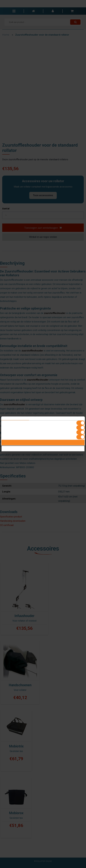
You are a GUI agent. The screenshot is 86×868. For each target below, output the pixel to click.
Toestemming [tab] (15, 418)
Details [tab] (43, 418)
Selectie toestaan (43, 449)
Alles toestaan (43, 443)
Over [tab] (71, 418)
